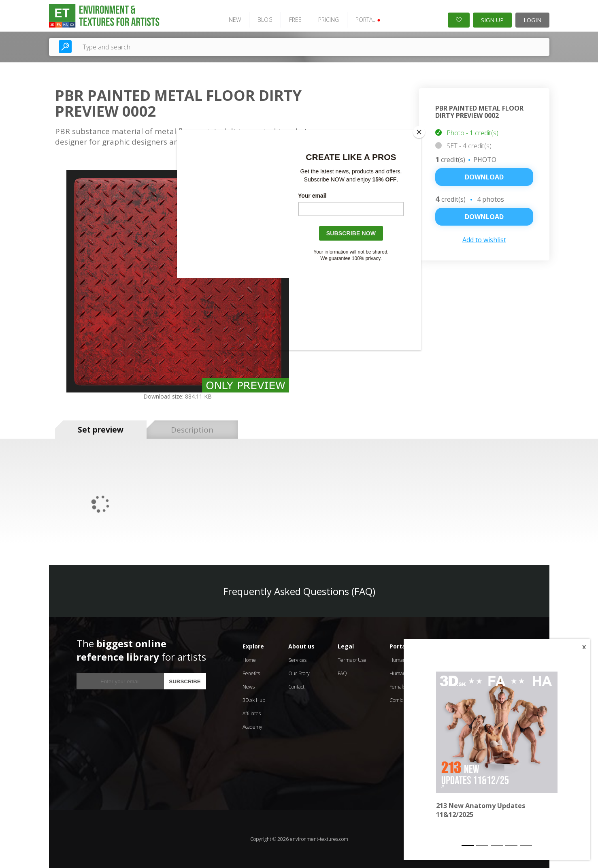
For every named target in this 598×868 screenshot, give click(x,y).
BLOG (264, 19)
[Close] (419, 132)
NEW (234, 19)
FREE (294, 19)
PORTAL (367, 19)
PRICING (327, 19)
